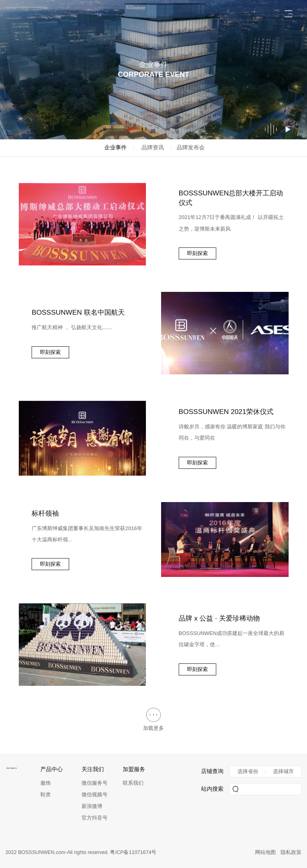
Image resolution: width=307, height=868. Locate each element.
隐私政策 (291, 852)
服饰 (46, 783)
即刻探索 (197, 253)
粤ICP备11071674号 (133, 852)
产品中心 (52, 769)
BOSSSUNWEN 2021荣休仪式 (226, 412)
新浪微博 (92, 806)
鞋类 (46, 795)
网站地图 (265, 852)
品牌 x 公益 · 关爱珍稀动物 (219, 618)
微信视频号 (95, 795)
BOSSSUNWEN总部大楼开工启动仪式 (231, 198)
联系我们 (133, 783)
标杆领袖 (45, 513)
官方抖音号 (95, 818)
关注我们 (93, 769)
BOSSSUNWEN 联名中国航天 (78, 312)
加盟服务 (134, 769)
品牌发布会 (191, 148)
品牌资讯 (153, 148)
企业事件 (116, 148)
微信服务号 (95, 783)
